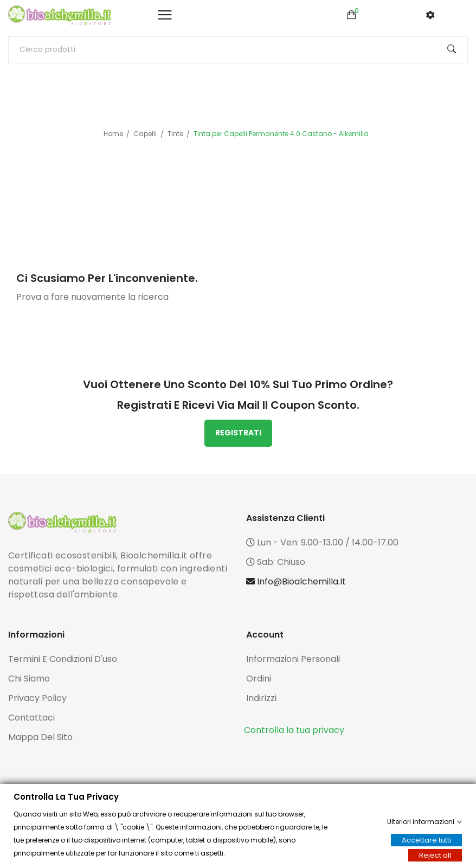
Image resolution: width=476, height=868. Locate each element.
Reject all (435, 855)
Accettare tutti (426, 840)
